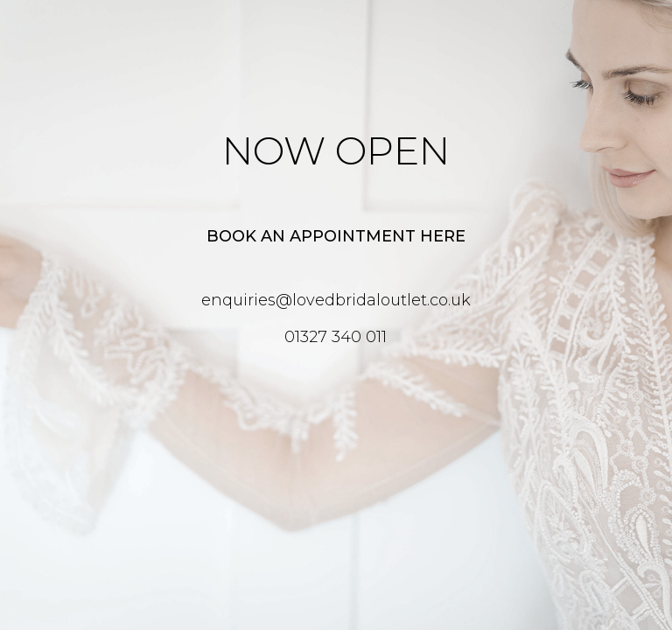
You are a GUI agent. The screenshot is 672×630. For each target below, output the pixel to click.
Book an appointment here (336, 236)
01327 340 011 (336, 337)
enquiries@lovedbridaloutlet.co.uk (336, 300)
